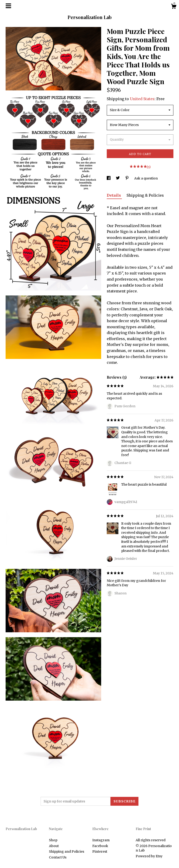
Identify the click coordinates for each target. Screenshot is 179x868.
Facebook (100, 846)
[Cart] (174, 7)
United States (142, 99)
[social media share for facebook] (109, 178)
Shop (53, 840)
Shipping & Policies (145, 195)
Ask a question (146, 178)
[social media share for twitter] (118, 178)
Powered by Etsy (149, 856)
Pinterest (100, 851)
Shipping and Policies (67, 851)
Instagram (101, 840)
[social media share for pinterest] (127, 178)
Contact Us (58, 857)
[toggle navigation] (8, 6)
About (54, 846)
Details (114, 195)
